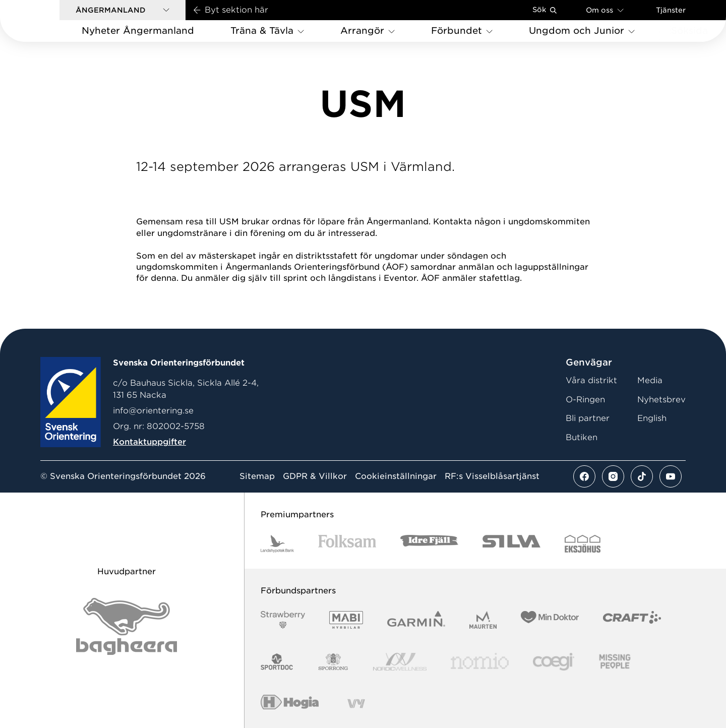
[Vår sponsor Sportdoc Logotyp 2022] (277, 662)
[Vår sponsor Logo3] (554, 662)
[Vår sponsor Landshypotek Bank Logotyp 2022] (277, 544)
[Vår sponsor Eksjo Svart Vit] (583, 544)
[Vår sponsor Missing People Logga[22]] (615, 662)
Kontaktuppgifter (149, 442)
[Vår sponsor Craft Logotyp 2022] (632, 620)
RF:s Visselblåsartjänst (492, 476)
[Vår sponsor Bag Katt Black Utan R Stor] (127, 626)
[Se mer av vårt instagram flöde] (613, 476)
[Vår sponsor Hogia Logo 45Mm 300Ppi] (290, 704)
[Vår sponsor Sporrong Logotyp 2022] (333, 662)
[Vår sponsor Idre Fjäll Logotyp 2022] (429, 544)
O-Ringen (585, 400)
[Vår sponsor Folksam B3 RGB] (347, 544)
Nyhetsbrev (661, 400)
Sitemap (257, 476)
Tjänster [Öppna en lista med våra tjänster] (671, 10)
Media (650, 380)
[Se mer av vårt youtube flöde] (671, 476)
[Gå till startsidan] (46, 21)
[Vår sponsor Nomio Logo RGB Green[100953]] (480, 662)
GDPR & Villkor (315, 476)
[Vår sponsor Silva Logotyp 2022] (511, 544)
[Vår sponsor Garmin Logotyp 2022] (416, 620)
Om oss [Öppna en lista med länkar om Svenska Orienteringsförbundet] (605, 10)
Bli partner (588, 418)
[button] (123, 10)
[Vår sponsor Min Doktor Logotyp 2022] (550, 620)
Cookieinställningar (396, 476)
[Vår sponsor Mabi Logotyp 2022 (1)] (346, 620)
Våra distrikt (591, 380)
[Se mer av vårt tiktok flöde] (642, 476)
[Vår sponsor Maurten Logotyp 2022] (483, 620)
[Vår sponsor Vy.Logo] (356, 704)
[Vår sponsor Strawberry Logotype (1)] (283, 620)
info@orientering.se (153, 411)
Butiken (582, 437)
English (652, 418)
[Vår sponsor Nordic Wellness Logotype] (400, 662)
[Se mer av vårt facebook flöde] (584, 476)
